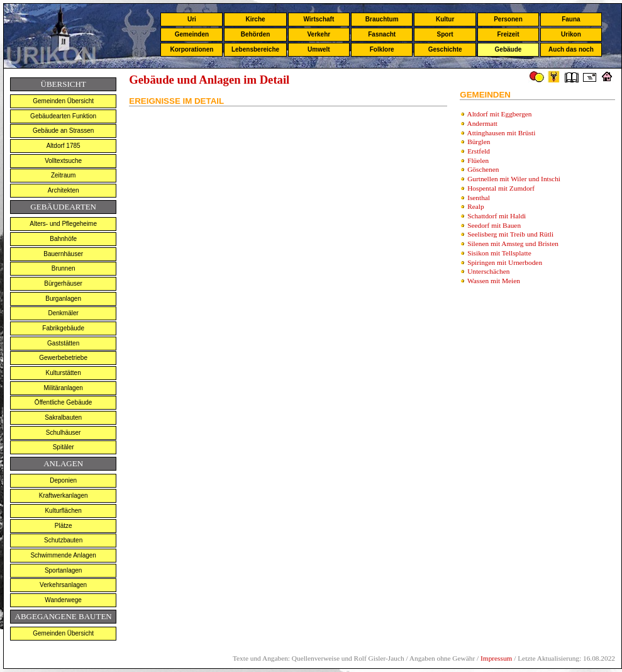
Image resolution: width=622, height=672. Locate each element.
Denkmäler (63, 313)
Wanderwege (63, 600)
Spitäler (64, 447)
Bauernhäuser (63, 254)
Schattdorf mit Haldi (497, 216)
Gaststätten (63, 343)
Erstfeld (479, 151)
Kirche (255, 19)
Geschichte (445, 49)
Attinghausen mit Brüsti (502, 133)
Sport (445, 34)
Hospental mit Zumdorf (501, 188)
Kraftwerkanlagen (64, 496)
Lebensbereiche (255, 49)
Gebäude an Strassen (63, 131)
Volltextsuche (63, 161)
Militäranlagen (64, 388)
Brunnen (64, 268)
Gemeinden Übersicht (63, 101)
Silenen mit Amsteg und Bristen (513, 244)
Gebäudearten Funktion (63, 116)
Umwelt (319, 49)
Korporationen (192, 49)
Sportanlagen (64, 570)
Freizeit (508, 34)
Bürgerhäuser (63, 283)
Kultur (445, 19)
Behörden (256, 34)
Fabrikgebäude (63, 328)
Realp (475, 206)
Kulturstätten (64, 373)
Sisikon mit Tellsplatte (499, 253)
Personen (508, 19)
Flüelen (478, 160)
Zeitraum (63, 175)
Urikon (571, 34)
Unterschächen (488, 271)
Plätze (64, 526)
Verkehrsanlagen (63, 585)
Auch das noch (571, 49)
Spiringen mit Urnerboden (505, 262)
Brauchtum (382, 19)
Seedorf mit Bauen (494, 225)
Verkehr (319, 34)
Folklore (382, 49)
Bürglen (479, 142)
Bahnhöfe (63, 239)
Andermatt (482, 123)
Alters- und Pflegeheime (63, 224)
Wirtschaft (319, 19)
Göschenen (483, 169)
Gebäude (508, 49)
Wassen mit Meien (494, 281)
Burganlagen (63, 299)
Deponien (63, 480)
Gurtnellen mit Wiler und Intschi (514, 179)
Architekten (64, 190)
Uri (192, 19)
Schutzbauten (63, 540)
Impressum (496, 658)
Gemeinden (192, 34)
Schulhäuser (64, 433)
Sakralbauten (63, 417)
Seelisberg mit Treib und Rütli (510, 234)
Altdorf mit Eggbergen (500, 114)
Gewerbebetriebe (63, 358)
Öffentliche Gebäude (64, 402)
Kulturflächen (63, 511)
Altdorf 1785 (64, 146)
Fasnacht (382, 34)
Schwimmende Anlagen (63, 555)
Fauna (571, 19)
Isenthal (479, 198)
